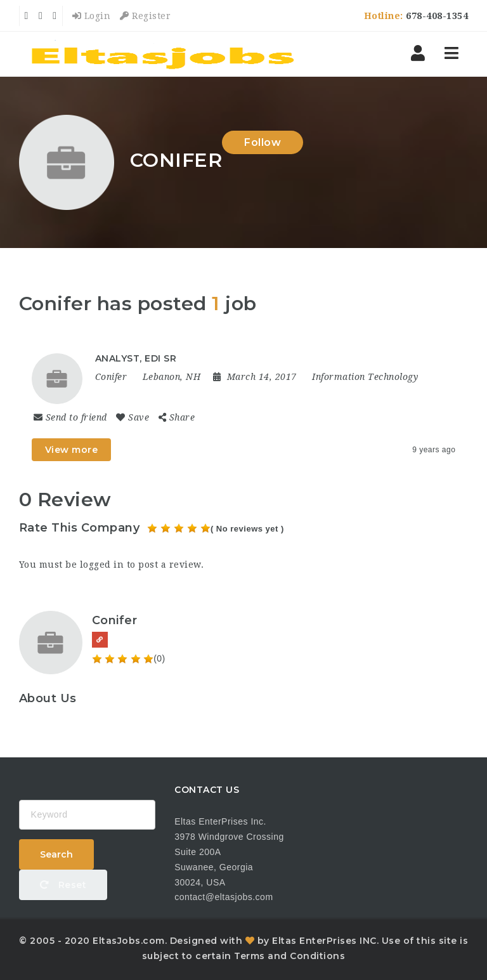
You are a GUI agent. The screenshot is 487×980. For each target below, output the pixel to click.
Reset (63, 885)
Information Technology (365, 377)
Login (92, 16)
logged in (102, 565)
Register (145, 16)
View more (72, 450)
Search (56, 854)
